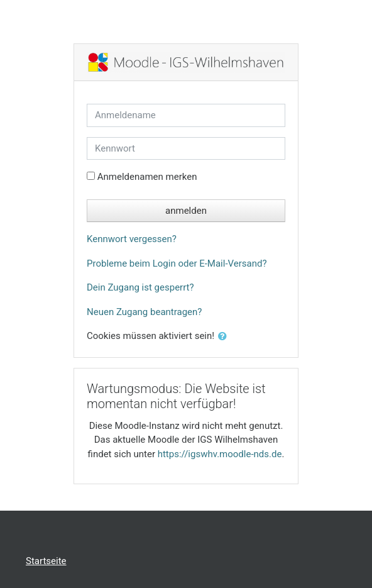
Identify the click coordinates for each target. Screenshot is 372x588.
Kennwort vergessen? (132, 239)
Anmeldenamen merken (147, 177)
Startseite (46, 561)
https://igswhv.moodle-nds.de (220, 454)
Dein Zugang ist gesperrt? (140, 287)
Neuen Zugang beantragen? (144, 312)
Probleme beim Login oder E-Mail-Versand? (177, 263)
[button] (225, 337)
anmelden (186, 211)
